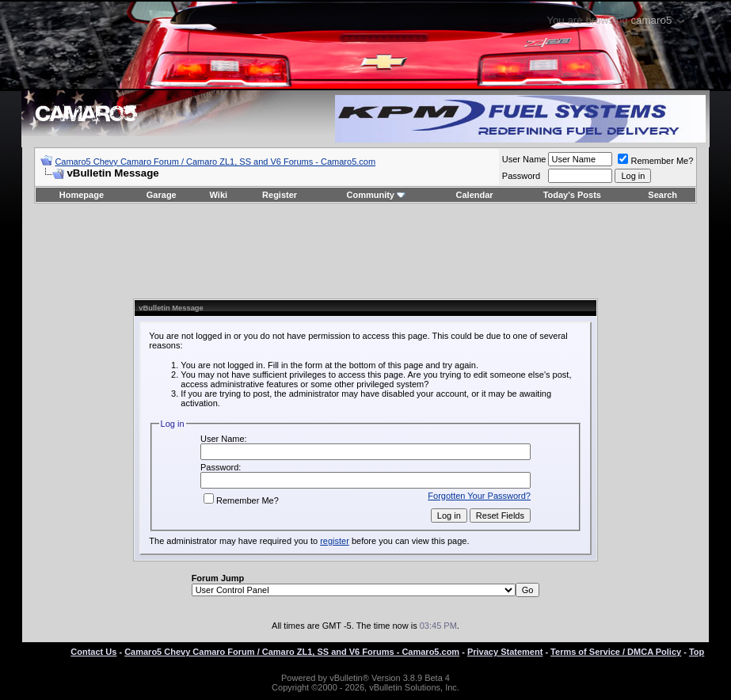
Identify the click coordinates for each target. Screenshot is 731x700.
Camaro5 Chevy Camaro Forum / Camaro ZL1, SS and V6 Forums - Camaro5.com (215, 162)
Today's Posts (572, 195)
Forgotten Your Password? (479, 496)
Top (697, 652)
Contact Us (93, 652)
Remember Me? (655, 161)
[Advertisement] (365, 251)
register (335, 541)
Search (662, 195)
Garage (162, 195)
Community (376, 195)
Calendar (475, 195)
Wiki (219, 195)
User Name (524, 159)
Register (280, 195)
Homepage (82, 195)
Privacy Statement (505, 652)
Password (521, 176)
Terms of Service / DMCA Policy (616, 652)
